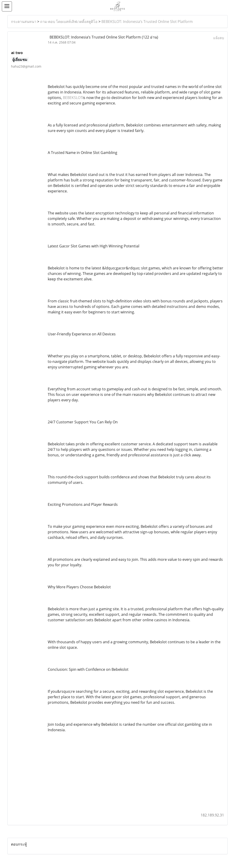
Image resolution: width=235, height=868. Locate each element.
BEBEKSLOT (73, 98)
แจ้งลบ (219, 38)
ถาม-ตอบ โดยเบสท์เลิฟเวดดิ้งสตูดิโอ (69, 22)
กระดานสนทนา (24, 22)
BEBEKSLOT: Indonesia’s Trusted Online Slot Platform (147, 22)
